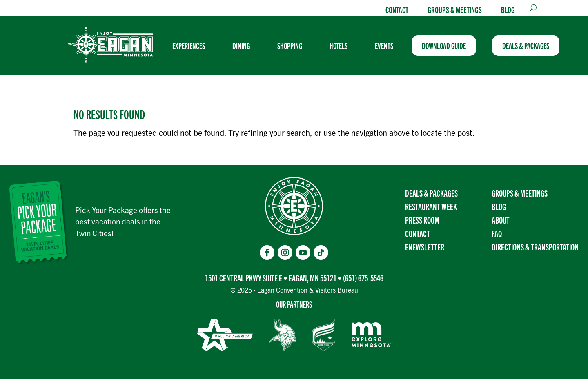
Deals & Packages (431, 193)
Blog (508, 9)
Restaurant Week (431, 206)
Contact (397, 9)
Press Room (422, 220)
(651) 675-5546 (363, 278)
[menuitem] (192, 46)
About (501, 220)
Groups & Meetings (455, 9)
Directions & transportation (535, 247)
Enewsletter (425, 247)
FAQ (497, 233)
